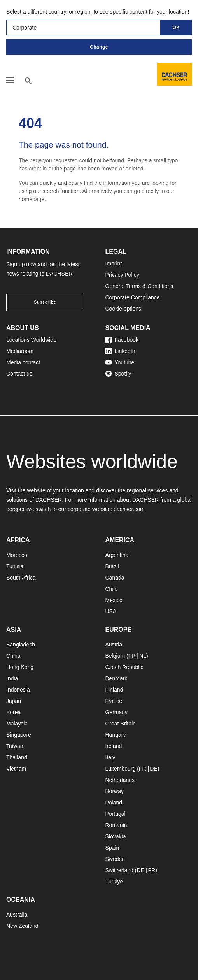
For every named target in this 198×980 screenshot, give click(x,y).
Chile (112, 589)
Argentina (117, 555)
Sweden (115, 859)
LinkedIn (120, 351)
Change (99, 47)
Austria (114, 645)
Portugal (116, 814)
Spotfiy (118, 374)
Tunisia (15, 566)
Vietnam (16, 769)
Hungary (116, 735)
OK (176, 28)
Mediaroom (20, 351)
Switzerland (119, 870)
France (114, 701)
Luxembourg (121, 769)
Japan (14, 701)
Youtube (120, 362)
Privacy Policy (122, 275)
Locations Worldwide (31, 340)
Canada (115, 578)
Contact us (19, 374)
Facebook (122, 340)
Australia (17, 915)
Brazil (112, 566)
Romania (116, 825)
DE (153, 769)
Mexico (114, 600)
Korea (13, 712)
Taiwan (15, 746)
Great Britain (121, 724)
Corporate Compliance (133, 297)
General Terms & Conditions (139, 286)
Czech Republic (124, 667)
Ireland (114, 746)
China (13, 656)
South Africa (21, 578)
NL (143, 656)
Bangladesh (21, 645)
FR (132, 656)
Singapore (19, 735)
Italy (110, 757)
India (12, 678)
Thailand (17, 757)
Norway (115, 791)
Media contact (23, 362)
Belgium (115, 656)
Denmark (117, 678)
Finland (114, 690)
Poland (114, 803)
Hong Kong (20, 667)
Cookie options (124, 309)
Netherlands (120, 780)
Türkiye (114, 882)
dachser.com (129, 509)
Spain (112, 848)
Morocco (17, 555)
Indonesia (18, 690)
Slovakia (116, 836)
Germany (117, 712)
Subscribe (45, 302)
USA (111, 611)
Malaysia (17, 724)
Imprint (114, 263)
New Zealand (22, 926)
